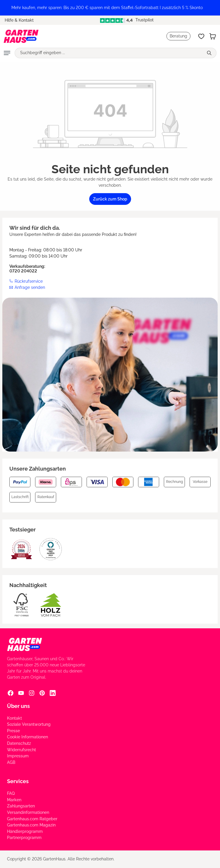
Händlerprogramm (25, 831)
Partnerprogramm (24, 838)
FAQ (11, 793)
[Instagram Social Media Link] (32, 693)
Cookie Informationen (27, 737)
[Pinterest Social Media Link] (42, 693)
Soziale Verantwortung (29, 724)
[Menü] (7, 53)
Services (18, 781)
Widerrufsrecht (22, 750)
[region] (110, 8)
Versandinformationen (28, 812)
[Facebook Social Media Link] (11, 693)
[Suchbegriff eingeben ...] (109, 53)
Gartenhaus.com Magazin (31, 825)
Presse (13, 731)
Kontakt (14, 718)
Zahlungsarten (21, 806)
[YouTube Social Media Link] (21, 693)
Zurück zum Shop (110, 199)
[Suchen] (210, 53)
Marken (14, 800)
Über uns (18, 706)
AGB (11, 762)
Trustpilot (127, 20)
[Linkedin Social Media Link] (53, 693)
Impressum (18, 756)
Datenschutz (19, 743)
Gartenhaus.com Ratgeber (32, 819)
